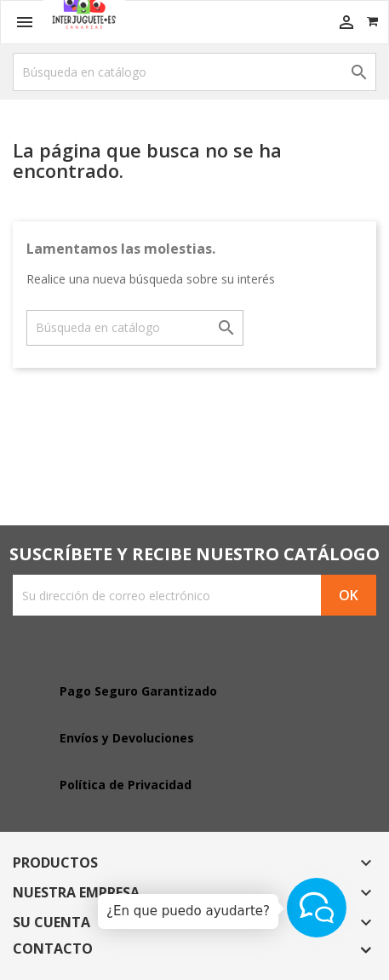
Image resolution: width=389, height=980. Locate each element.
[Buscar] (194, 72)
